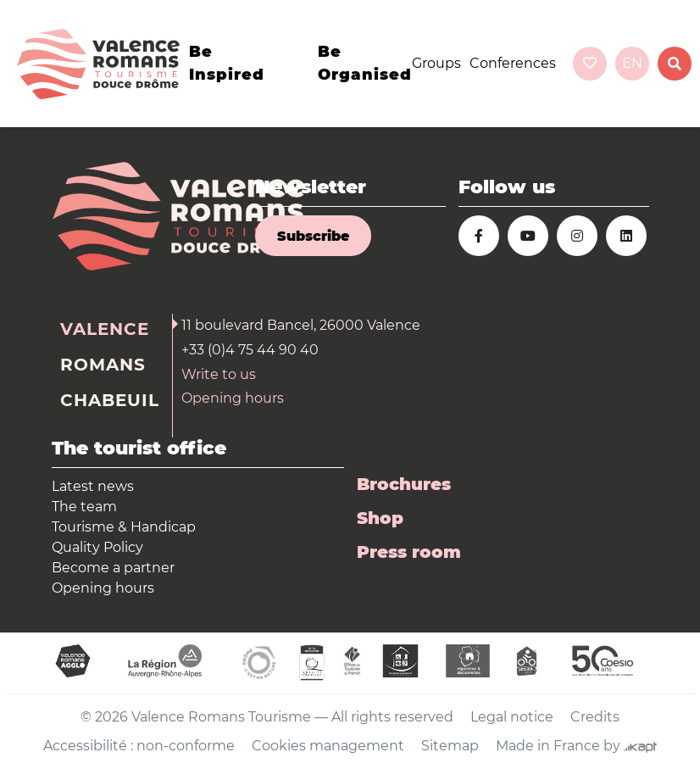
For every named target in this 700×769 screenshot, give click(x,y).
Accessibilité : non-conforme (139, 746)
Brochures (404, 484)
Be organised (365, 63)
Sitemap (450, 746)
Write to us (219, 374)
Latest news (93, 486)
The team (84, 507)
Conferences (513, 63)
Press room (409, 552)
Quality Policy (97, 547)
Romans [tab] (103, 365)
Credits (595, 717)
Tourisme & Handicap (124, 527)
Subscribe (313, 236)
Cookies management (328, 746)
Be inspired (227, 63)
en (632, 63)
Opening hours (233, 398)
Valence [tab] (105, 329)
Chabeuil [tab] (110, 400)
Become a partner (113, 568)
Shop (380, 518)
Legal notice (512, 717)
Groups (436, 63)
